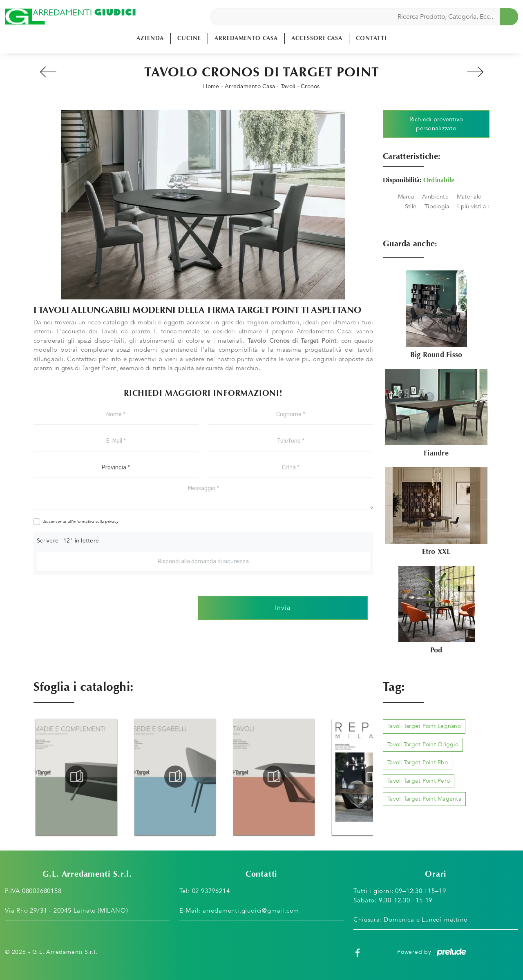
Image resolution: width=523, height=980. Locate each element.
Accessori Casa (317, 38)
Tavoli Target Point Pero (419, 781)
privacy (112, 522)
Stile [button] (411, 206)
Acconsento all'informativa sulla (81, 522)
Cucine (189, 38)
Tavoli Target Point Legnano (424, 726)
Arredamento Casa (246, 38)
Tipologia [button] (437, 206)
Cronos (310, 86)
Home (211, 86)
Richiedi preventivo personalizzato (436, 124)
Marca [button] (406, 197)
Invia (283, 608)
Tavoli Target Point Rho (418, 762)
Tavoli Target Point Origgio (423, 744)
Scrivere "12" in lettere (68, 541)
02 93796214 (211, 891)
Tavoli (288, 86)
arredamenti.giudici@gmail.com (251, 911)
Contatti (371, 38)
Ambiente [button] (435, 197)
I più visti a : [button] (473, 206)
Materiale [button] (469, 197)
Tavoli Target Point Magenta (424, 799)
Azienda (150, 38)
